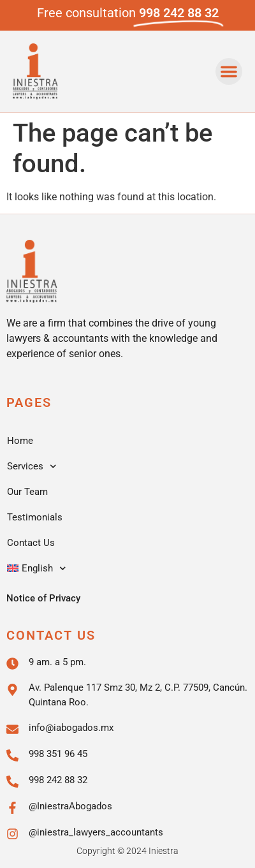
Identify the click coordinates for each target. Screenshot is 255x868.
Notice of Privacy (43, 598)
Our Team (27, 492)
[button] (229, 71)
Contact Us (31, 543)
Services (32, 467)
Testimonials (35, 517)
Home (20, 441)
